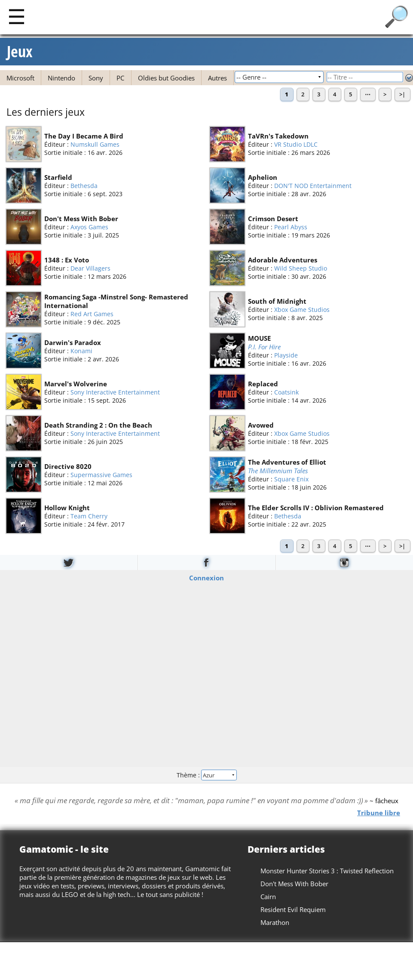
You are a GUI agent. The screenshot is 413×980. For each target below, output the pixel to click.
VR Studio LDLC (296, 144)
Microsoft (20, 78)
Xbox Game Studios (302, 310)
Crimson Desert (273, 219)
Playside (286, 355)
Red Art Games (92, 314)
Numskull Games (95, 144)
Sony (96, 78)
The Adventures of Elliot (287, 462)
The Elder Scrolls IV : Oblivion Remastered (316, 508)
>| (402, 94)
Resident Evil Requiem (293, 909)
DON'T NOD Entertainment (313, 186)
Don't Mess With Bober (81, 219)
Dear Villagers (90, 268)
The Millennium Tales (278, 470)
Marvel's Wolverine (76, 384)
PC (120, 78)
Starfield (58, 177)
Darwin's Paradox (73, 342)
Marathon (275, 922)
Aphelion (263, 177)
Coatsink (286, 392)
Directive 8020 (68, 466)
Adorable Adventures (283, 260)
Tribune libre (379, 813)
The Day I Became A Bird (84, 136)
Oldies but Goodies (166, 78)
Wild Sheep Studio (301, 268)
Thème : (206, 775)
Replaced (263, 384)
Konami (81, 351)
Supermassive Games (101, 475)
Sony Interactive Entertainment (115, 392)
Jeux (20, 52)
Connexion (206, 578)
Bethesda (84, 186)
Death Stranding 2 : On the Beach (98, 425)
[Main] (17, 16)
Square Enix (291, 479)
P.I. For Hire (264, 346)
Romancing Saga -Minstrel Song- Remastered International (116, 301)
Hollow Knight (67, 508)
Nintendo (61, 78)
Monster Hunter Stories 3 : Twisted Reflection (327, 871)
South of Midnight (277, 301)
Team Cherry (89, 516)
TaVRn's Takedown (278, 136)
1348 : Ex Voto (67, 260)
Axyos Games (89, 227)
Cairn (268, 897)
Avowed (261, 425)
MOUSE (259, 338)
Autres (217, 78)
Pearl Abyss (291, 227)
